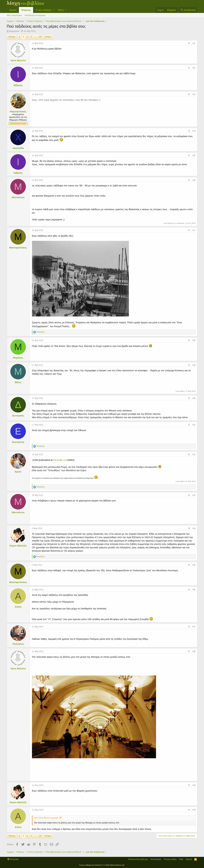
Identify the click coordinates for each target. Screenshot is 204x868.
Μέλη (61, 10)
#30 (194, 398)
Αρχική (13, 10)
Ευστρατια (18, 442)
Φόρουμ (26, 10)
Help (181, 859)
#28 (194, 340)
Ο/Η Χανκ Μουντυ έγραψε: (46, 818)
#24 (194, 131)
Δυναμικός (18, 415)
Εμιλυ (18, 472)
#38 (194, 651)
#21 (194, 43)
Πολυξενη (18, 644)
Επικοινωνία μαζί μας (138, 859)
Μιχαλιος (18, 358)
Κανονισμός (156, 859)
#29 (194, 365)
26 (40, 37)
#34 (194, 528)
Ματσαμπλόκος (18, 248)
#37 (194, 627)
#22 (194, 68)
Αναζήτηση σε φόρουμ (35, 15)
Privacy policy (170, 859)
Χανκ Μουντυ (18, 60)
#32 (194, 455)
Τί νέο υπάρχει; (44, 10)
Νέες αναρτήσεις (14, 15)
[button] (54, 10)
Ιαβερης (18, 85)
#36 (194, 590)
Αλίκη (18, 607)
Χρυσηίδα (18, 148)
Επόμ (47, 37)
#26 (194, 180)
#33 (194, 495)
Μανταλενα (18, 197)
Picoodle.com (60, 460)
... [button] (35, 37)
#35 (194, 565)
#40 (194, 810)
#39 (194, 785)
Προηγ (12, 37)
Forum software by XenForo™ (102, 865)
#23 (194, 94)
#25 (194, 155)
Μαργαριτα (14, 31)
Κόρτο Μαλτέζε (18, 546)
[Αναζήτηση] (188, 10)
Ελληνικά (13, 859)
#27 (194, 230)
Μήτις (18, 382)
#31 (194, 425)
